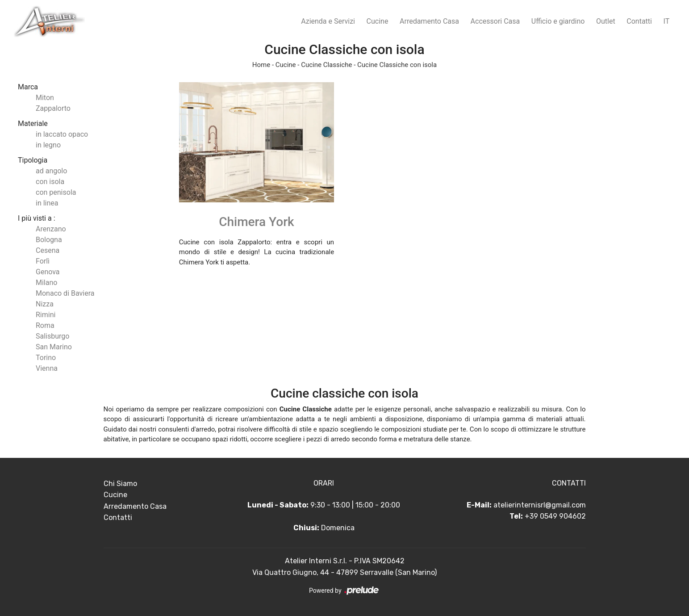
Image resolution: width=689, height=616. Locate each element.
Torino (46, 358)
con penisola (56, 192)
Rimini (46, 315)
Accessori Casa (495, 21)
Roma (45, 325)
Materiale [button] (33, 124)
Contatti (639, 21)
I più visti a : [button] (37, 218)
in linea (47, 203)
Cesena (48, 250)
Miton (45, 98)
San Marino (54, 347)
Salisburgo (52, 336)
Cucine (378, 21)
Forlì (43, 261)
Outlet (606, 21)
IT (667, 21)
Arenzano (51, 229)
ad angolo (51, 171)
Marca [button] (28, 87)
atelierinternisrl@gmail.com (540, 505)
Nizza (45, 304)
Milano (46, 283)
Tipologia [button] (33, 160)
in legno (48, 145)
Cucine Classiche (326, 65)
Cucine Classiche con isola (397, 65)
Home (261, 65)
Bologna (49, 240)
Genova (48, 272)
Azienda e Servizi (328, 21)
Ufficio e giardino (558, 21)
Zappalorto (53, 108)
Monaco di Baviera (65, 293)
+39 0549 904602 (555, 516)
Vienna (47, 368)
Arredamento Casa (429, 21)
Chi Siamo (120, 484)
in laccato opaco (62, 134)
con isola (50, 182)
